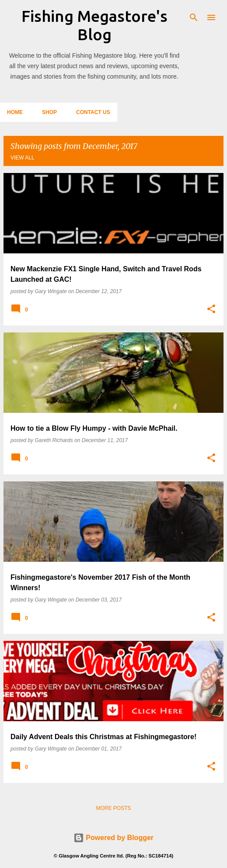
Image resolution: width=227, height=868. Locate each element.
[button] (211, 309)
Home (15, 112)
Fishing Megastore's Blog (94, 25)
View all (23, 158)
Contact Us (93, 112)
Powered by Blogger (113, 838)
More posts (113, 808)
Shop (49, 112)
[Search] (194, 17)
